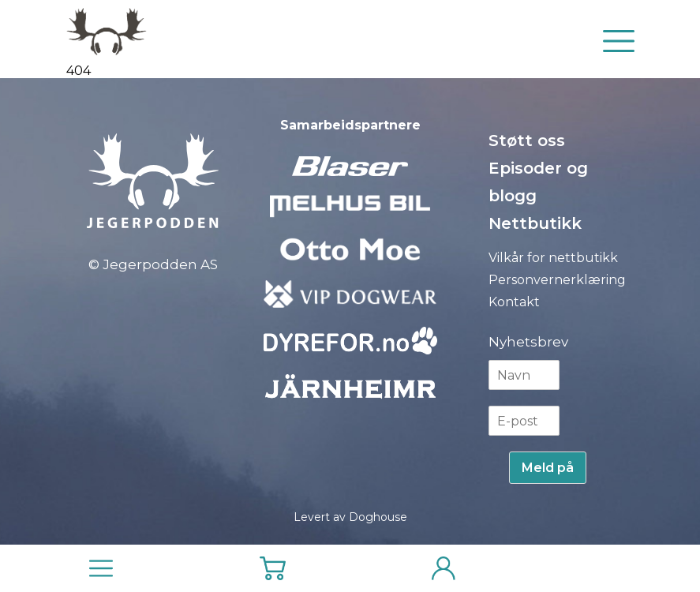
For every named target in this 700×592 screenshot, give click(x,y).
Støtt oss (527, 141)
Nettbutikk (535, 223)
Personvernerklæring (557, 280)
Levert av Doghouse (350, 517)
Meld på (548, 468)
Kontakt (514, 302)
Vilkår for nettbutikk (553, 258)
